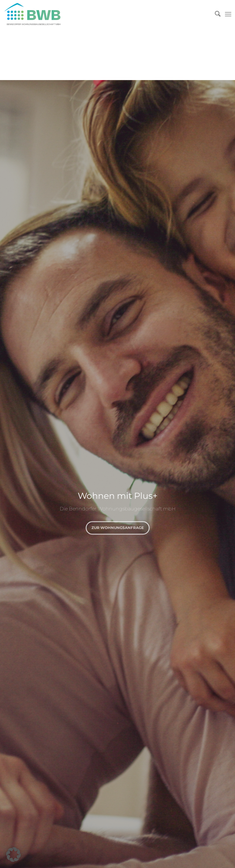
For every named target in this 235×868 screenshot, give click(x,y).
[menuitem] (215, 14)
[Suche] (215, 14)
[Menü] (228, 14)
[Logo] (38, 14)
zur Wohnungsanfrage (118, 527)
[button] (13, 855)
